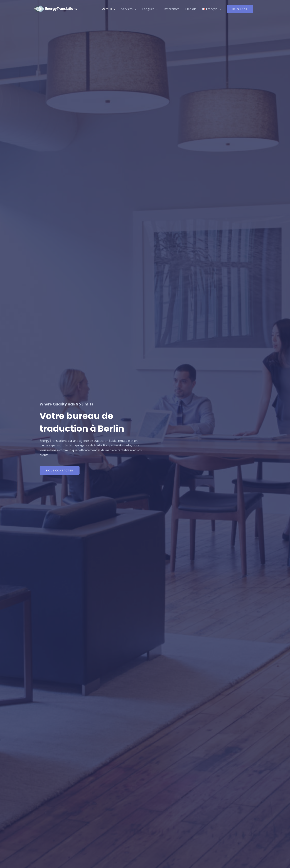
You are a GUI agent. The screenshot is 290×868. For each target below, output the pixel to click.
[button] (240, 9)
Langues (148, 9)
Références (172, 9)
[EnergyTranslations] (57, 9)
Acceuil (107, 9)
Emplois (191, 9)
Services (127, 9)
